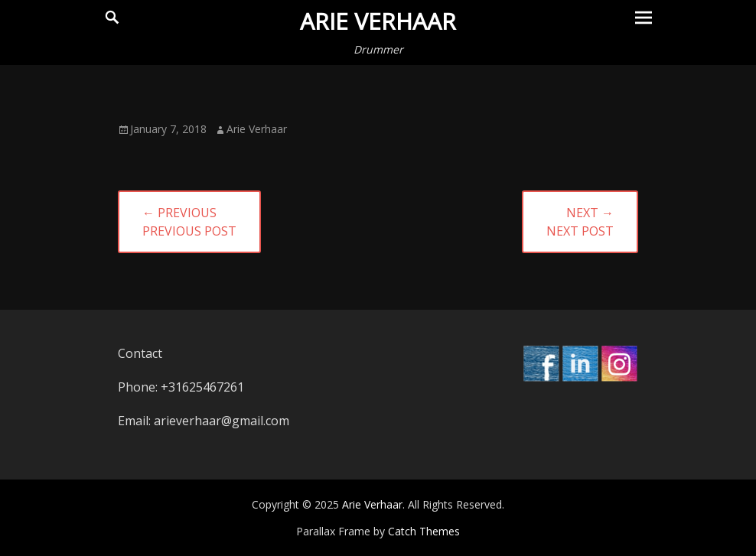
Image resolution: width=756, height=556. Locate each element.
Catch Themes (424, 531)
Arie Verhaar (378, 21)
